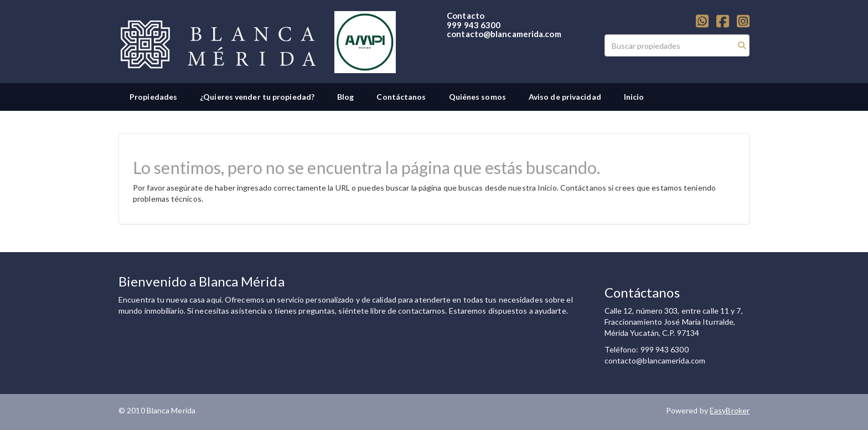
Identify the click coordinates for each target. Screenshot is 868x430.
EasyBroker (730, 410)
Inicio (634, 97)
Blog (345, 97)
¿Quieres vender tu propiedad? (257, 97)
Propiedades (153, 97)
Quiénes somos (477, 97)
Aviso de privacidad (565, 97)
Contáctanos (401, 97)
